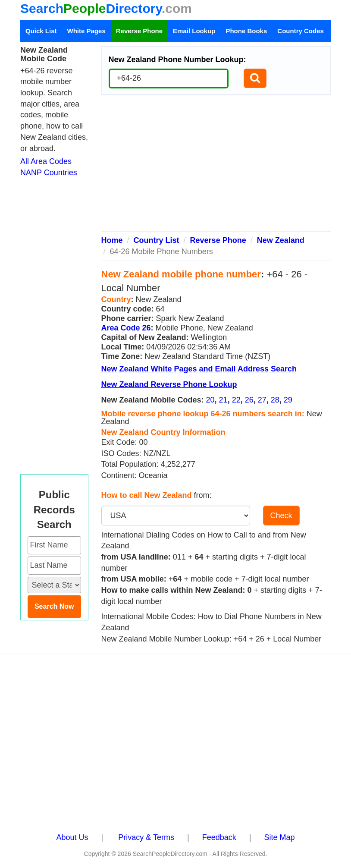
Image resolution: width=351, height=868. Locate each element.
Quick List (41, 31)
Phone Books (246, 31)
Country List (157, 240)
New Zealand (281, 240)
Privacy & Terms (146, 837)
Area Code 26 (126, 328)
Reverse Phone (139, 31)
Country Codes (301, 31)
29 (288, 400)
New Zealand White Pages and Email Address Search (199, 369)
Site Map (279, 837)
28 (275, 400)
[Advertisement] (216, 167)
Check (281, 516)
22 (236, 400)
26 (249, 400)
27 (262, 400)
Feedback (219, 837)
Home (112, 240)
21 (223, 400)
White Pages (86, 31)
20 (210, 400)
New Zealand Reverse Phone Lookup (169, 384)
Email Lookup (194, 31)
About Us (72, 837)
